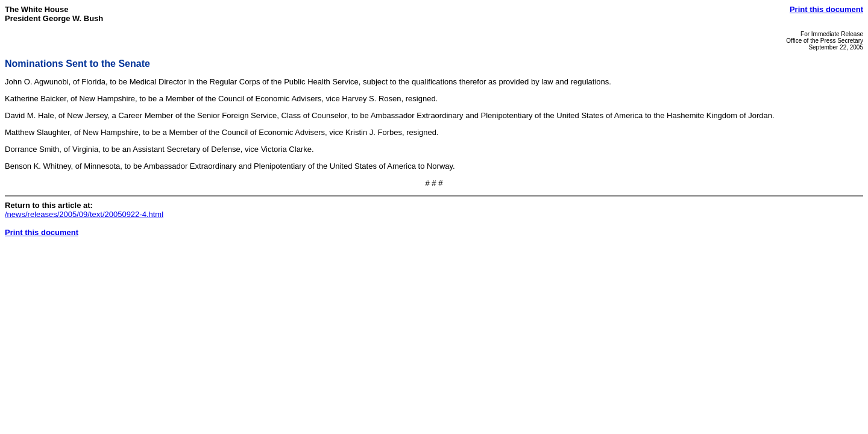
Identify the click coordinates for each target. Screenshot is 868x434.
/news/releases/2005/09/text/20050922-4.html (84, 214)
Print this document (826, 9)
